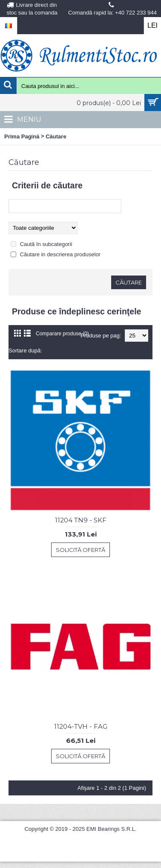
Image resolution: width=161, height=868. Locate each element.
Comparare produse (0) (62, 334)
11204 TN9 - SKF (81, 520)
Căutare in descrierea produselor (60, 254)
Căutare (56, 136)
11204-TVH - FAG (81, 726)
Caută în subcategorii (46, 244)
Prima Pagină (22, 136)
